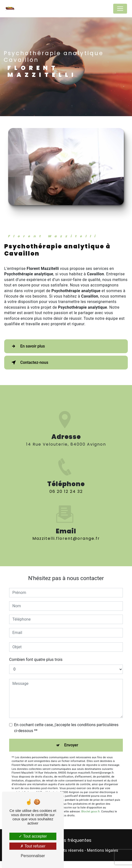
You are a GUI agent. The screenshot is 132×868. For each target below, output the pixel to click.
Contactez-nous (29, 363)
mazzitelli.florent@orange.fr (66, 530)
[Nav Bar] (120, 9)
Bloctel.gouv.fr (90, 812)
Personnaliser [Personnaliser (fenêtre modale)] (33, 856)
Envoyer (71, 745)
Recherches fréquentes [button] (66, 840)
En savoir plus (27, 346)
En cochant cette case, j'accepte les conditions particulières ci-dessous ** (66, 728)
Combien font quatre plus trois (36, 660)
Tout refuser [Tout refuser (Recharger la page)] (33, 846)
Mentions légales (103, 850)
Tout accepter (33, 836)
